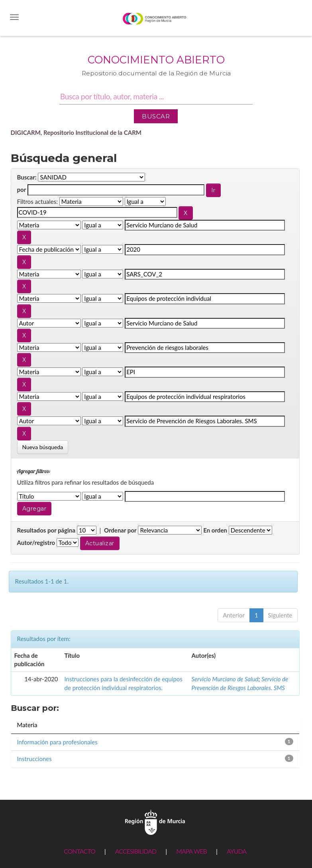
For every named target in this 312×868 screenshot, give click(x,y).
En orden (215, 530)
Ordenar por (120, 530)
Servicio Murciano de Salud (225, 679)
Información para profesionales (57, 742)
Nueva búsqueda (43, 447)
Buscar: (27, 177)
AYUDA (236, 851)
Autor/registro (36, 542)
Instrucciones (34, 759)
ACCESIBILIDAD (136, 851)
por (22, 189)
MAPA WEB (191, 851)
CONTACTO (79, 851)
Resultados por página (46, 530)
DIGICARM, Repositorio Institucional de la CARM (76, 132)
